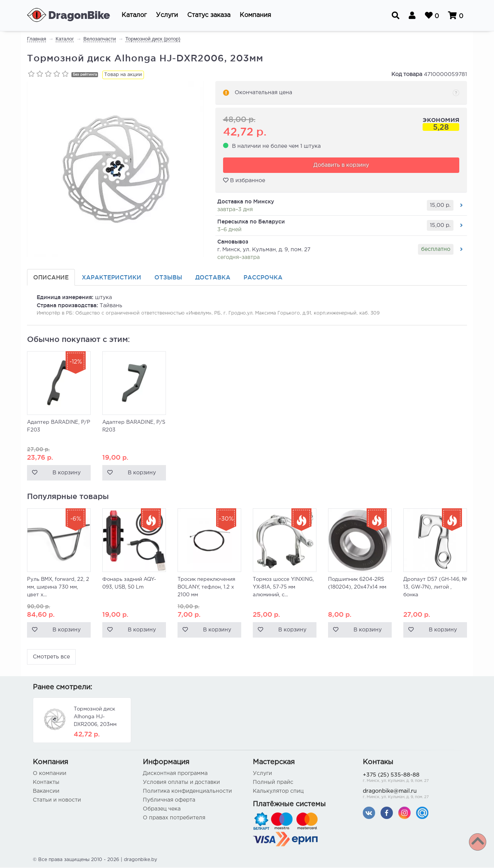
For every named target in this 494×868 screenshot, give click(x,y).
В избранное (244, 181)
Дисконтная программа (175, 774)
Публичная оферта (169, 800)
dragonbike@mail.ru (412, 795)
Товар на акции (123, 75)
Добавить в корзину (341, 166)
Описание (51, 278)
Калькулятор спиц (278, 792)
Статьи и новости (57, 800)
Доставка (213, 278)
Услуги (262, 774)
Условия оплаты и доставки (181, 783)
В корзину (67, 473)
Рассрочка (263, 278)
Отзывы (168, 278)
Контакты (46, 783)
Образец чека (162, 809)
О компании (50, 774)
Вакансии (46, 792)
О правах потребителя (174, 818)
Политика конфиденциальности (187, 792)
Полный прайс (273, 783)
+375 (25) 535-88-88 (412, 779)
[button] (134, 15)
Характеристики (112, 278)
